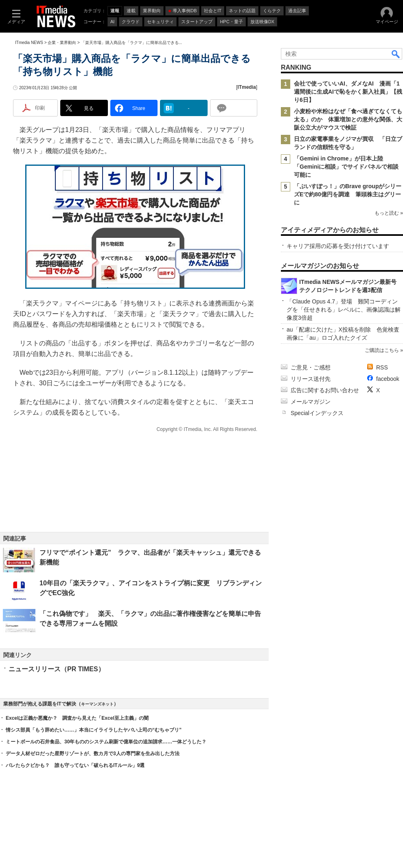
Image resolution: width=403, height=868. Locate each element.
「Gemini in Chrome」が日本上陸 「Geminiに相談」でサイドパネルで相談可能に (346, 167)
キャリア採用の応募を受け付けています (338, 246)
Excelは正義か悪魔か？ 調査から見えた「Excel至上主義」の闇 (77, 718)
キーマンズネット (97, 704)
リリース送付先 (311, 379)
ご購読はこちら (382, 350)
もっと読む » (389, 213)
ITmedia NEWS (29, 43)
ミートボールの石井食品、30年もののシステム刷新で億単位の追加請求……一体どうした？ (106, 742)
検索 (396, 54)
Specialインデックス (317, 413)
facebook (388, 379)
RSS (382, 367)
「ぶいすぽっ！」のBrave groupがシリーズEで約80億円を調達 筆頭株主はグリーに (348, 194)
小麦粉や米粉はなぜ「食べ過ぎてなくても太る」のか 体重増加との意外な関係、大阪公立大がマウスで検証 (348, 119)
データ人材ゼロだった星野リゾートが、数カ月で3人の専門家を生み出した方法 (93, 754)
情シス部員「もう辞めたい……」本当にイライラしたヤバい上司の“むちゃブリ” (94, 730)
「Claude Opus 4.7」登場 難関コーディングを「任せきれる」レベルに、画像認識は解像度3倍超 (344, 310)
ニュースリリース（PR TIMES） (57, 669)
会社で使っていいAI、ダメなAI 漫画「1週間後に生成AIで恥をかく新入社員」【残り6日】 (348, 92)
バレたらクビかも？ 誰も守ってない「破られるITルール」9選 (75, 765)
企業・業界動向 (62, 43)
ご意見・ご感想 (311, 367)
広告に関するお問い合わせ (325, 390)
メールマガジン (311, 402)
